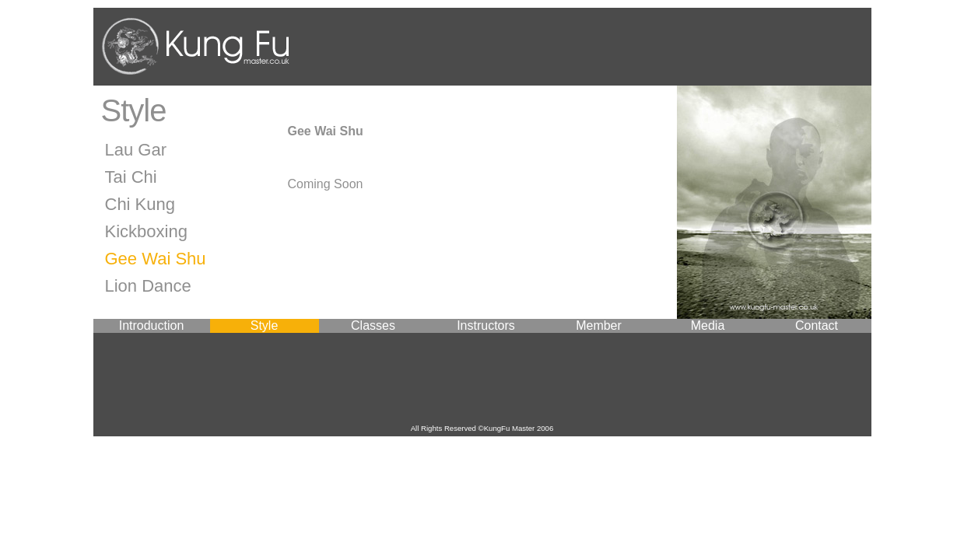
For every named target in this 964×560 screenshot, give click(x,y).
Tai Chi (131, 177)
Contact (817, 325)
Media (708, 325)
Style (265, 325)
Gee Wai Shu (156, 259)
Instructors (486, 325)
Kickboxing (146, 231)
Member (599, 325)
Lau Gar (136, 150)
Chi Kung (140, 204)
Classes (373, 325)
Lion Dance (148, 286)
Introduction (152, 325)
